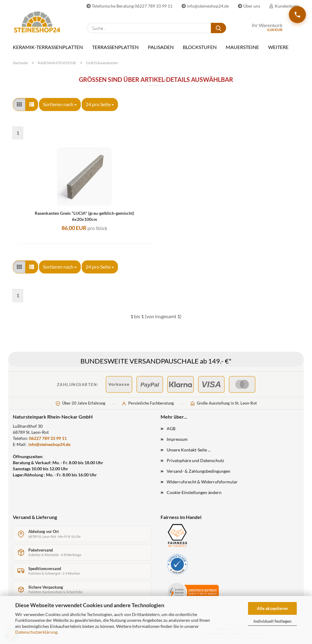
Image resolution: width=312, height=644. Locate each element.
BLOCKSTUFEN (200, 47)
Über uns (249, 6)
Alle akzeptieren (272, 608)
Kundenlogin (284, 6)
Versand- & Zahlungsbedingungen (199, 471)
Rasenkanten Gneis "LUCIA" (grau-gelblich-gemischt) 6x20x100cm (84, 216)
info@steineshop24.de (205, 6)
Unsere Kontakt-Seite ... (189, 450)
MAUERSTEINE (242, 47)
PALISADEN (161, 47)
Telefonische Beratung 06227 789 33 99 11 (129, 6)
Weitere (278, 47)
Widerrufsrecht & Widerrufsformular (202, 482)
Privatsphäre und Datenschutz (195, 460)
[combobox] (60, 104)
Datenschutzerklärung (36, 632)
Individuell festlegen (273, 621)
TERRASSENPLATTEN (115, 47)
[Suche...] (218, 28)
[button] (19, 104)
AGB (171, 428)
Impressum (177, 439)
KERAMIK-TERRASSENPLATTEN (48, 47)
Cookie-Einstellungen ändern (194, 492)
